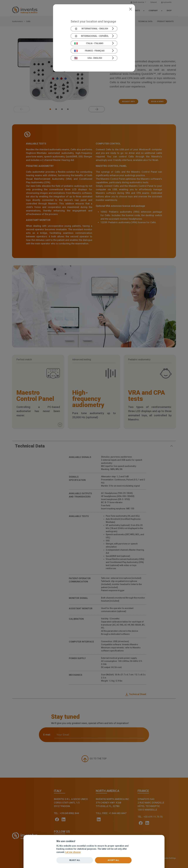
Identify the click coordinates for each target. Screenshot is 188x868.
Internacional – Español (92, 36)
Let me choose (73, 852)
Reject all (75, 860)
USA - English (88, 58)
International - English (91, 29)
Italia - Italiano (89, 43)
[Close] (130, 9)
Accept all (113, 860)
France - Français (90, 51)
